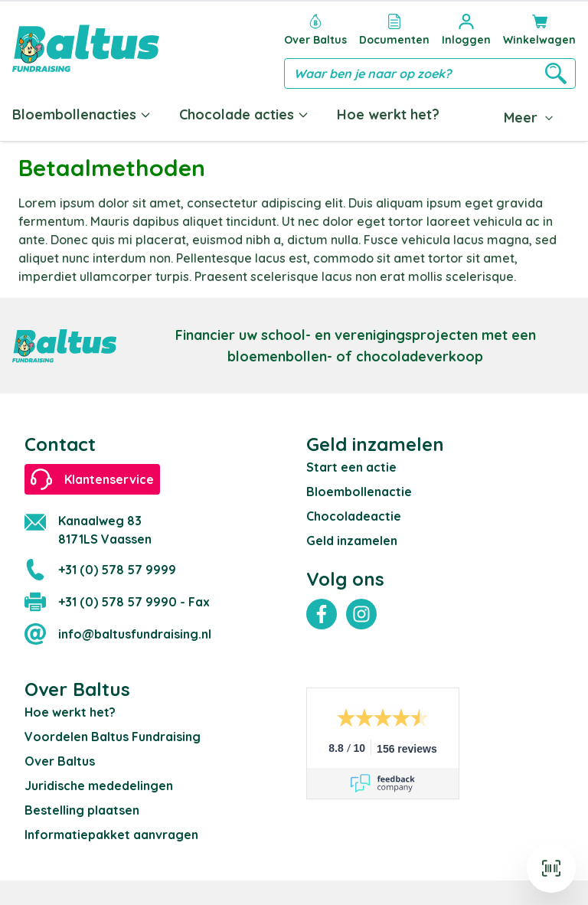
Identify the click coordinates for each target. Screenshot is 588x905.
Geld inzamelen (352, 541)
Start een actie (351, 467)
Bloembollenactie (359, 492)
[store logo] (86, 48)
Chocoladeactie (354, 516)
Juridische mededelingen (99, 786)
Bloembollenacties (82, 114)
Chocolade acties (244, 114)
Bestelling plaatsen (82, 810)
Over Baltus (60, 761)
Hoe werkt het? (388, 114)
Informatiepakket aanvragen (111, 835)
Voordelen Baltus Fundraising (113, 737)
